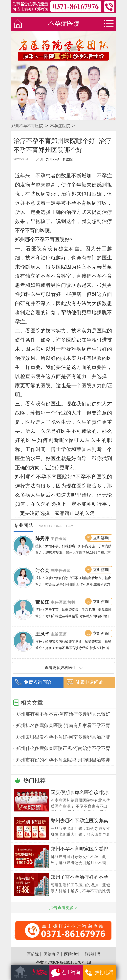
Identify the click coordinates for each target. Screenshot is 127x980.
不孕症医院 (60, 126)
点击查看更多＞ (64, 908)
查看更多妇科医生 (63, 668)
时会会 (42, 570)
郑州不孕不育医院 (27, 126)
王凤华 (42, 634)
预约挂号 (93, 954)
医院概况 (51, 954)
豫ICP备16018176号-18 (70, 962)
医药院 (33, 954)
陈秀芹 (42, 539)
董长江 (42, 602)
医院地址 (72, 954)
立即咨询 (101, 538)
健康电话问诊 (89, 682)
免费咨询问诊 (38, 682)
